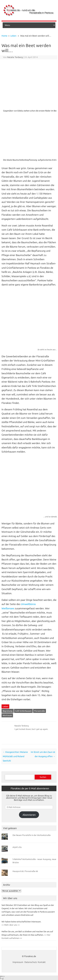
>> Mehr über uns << (11, 925)
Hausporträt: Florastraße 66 (25, 871)
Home (4, 36)
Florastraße (40, 711)
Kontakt (42, 962)
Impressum (18, 962)
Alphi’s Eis (17, 847)
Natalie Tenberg (15, 57)
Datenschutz (31, 962)
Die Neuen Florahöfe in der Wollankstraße (32, 835)
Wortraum (7, 715)
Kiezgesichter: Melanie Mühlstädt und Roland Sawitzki (15, 756)
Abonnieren (29, 815)
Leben (13, 36)
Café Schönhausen (23, 711)
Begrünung (8, 711)
